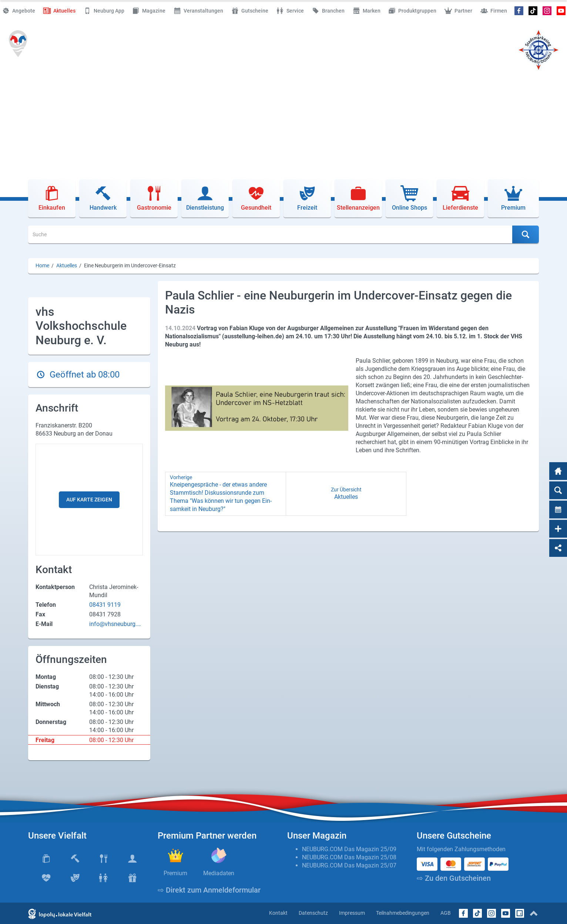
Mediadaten (219, 873)
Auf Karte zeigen (89, 500)
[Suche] (270, 234)
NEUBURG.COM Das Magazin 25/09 (349, 849)
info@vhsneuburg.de (115, 624)
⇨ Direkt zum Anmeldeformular (209, 890)
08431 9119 (105, 605)
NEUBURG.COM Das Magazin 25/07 (349, 865)
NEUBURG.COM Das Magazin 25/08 (349, 857)
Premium (175, 873)
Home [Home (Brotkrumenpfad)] (42, 266)
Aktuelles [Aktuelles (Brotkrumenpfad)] (67, 266)
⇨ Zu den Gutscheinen (454, 878)
